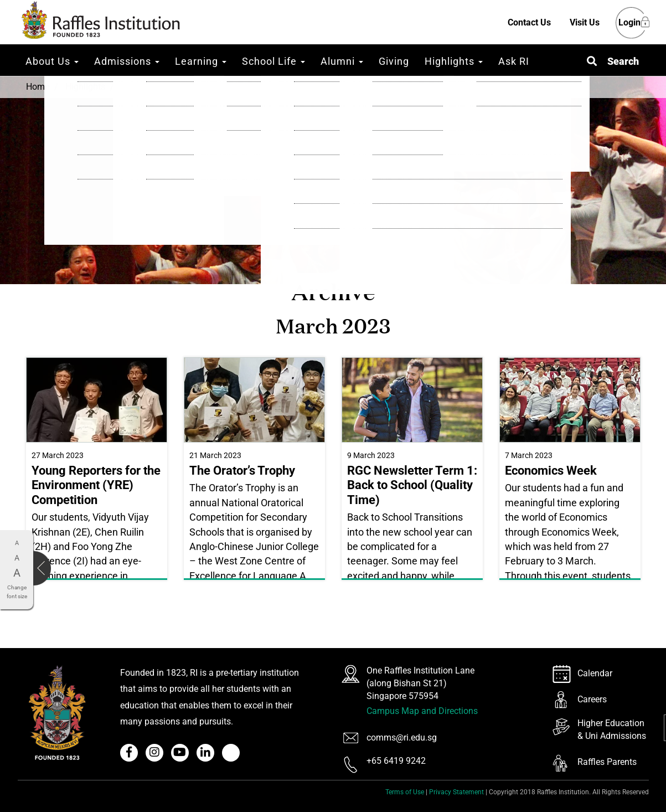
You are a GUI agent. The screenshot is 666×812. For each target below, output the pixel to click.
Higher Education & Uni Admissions (612, 729)
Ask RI (514, 61)
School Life (273, 61)
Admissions (127, 61)
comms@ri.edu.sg (402, 738)
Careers (592, 699)
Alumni (342, 61)
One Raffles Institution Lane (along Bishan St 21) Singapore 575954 (420, 683)
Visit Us (585, 22)
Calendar (595, 673)
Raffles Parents (607, 762)
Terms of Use (405, 792)
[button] (613, 61)
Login (629, 23)
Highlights (454, 61)
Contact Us (529, 22)
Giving (394, 61)
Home (38, 87)
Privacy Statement (456, 792)
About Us (52, 61)
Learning (201, 61)
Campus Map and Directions (422, 711)
